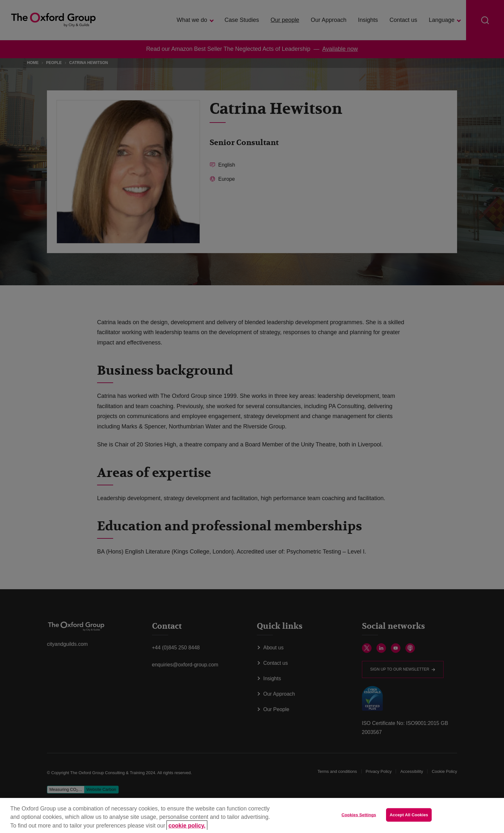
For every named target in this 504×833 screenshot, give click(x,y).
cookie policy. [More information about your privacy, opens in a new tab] (187, 826)
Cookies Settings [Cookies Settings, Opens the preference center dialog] (359, 815)
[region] (252, 815)
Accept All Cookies (409, 815)
